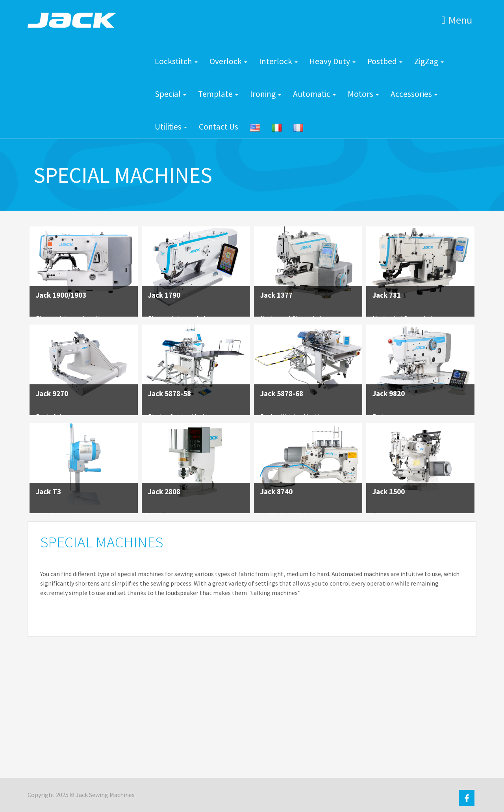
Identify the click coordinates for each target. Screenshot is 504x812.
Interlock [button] (278, 61)
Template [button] (218, 94)
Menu (457, 20)
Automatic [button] (314, 94)
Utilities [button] (171, 127)
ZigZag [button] (429, 61)
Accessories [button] (414, 94)
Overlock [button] (228, 61)
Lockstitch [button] (176, 61)
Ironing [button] (266, 94)
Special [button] (170, 94)
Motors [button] (363, 94)
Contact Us (219, 127)
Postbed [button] (385, 61)
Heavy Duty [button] (333, 61)
